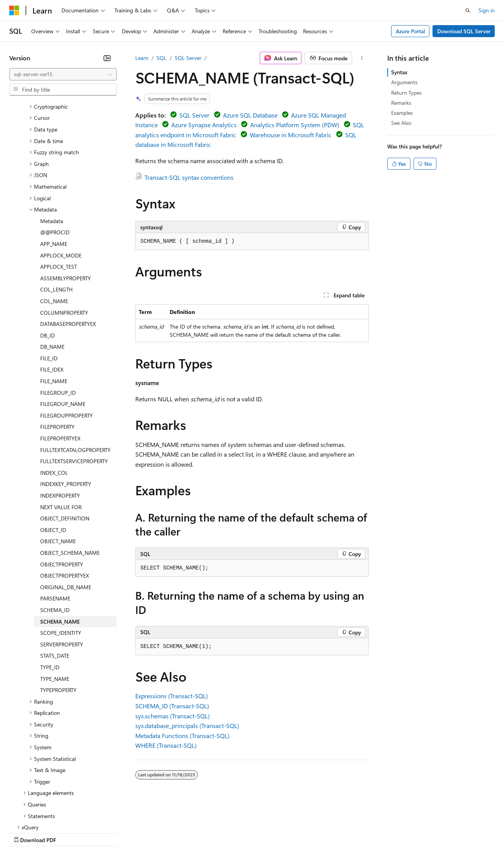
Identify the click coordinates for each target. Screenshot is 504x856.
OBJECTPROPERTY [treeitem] (62, 497)
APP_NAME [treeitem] (54, 176)
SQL (162, 58)
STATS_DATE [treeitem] (55, 588)
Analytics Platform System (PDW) (295, 125)
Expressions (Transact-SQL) (172, 696)
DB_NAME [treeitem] (52, 279)
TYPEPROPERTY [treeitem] (58, 623)
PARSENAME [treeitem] (55, 531)
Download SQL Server (464, 31)
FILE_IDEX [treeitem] (52, 302)
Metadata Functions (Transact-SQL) (182, 736)
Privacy (169, 832)
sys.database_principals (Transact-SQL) (187, 726)
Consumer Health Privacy (222, 832)
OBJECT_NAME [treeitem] (58, 474)
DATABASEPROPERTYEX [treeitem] (68, 257)
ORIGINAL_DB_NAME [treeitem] (66, 520)
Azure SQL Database (250, 115)
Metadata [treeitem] (52, 154)
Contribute (138, 832)
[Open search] (468, 10)
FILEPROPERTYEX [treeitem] (60, 371)
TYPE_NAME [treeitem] (55, 611)
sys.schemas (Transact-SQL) (173, 716)
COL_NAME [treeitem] (54, 234)
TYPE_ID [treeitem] (50, 600)
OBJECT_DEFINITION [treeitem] (65, 451)
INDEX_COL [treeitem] (54, 405)
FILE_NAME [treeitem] (54, 314)
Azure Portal (410, 31)
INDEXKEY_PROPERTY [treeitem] (66, 417)
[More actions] (362, 58)
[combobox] (63, 74)
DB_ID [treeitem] (48, 268)
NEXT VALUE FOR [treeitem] (61, 440)
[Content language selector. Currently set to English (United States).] (45, 814)
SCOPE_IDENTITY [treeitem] (61, 565)
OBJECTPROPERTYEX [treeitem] (65, 508)
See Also (401, 123)
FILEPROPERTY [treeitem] (57, 359)
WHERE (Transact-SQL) (166, 745)
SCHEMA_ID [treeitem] (55, 543)
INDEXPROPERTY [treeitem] (60, 428)
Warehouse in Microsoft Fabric (291, 135)
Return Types (406, 93)
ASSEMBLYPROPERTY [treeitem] (66, 211)
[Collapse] (107, 58)
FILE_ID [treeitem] (49, 291)
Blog (105, 832)
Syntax (399, 72)
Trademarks (320, 832)
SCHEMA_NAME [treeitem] (60, 554)
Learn (142, 58)
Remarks (401, 103)
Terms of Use (282, 832)
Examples (402, 113)
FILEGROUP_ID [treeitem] (58, 325)
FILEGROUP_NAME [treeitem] (63, 337)
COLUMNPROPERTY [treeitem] (64, 245)
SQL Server (188, 58)
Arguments (404, 82)
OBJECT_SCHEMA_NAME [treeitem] (70, 485)
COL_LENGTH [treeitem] (56, 222)
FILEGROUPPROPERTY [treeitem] (66, 348)
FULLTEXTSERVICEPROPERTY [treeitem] (74, 394)
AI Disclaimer (25, 832)
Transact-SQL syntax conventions (189, 177)
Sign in (487, 10)
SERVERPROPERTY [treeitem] (62, 577)
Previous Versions (70, 832)
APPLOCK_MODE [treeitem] (61, 188)
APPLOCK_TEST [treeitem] (59, 199)
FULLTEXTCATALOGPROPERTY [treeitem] (75, 383)
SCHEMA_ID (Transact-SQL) (172, 706)
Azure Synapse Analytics (204, 125)
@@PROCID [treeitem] (55, 165)
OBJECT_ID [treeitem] (53, 463)
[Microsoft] (14, 10)
